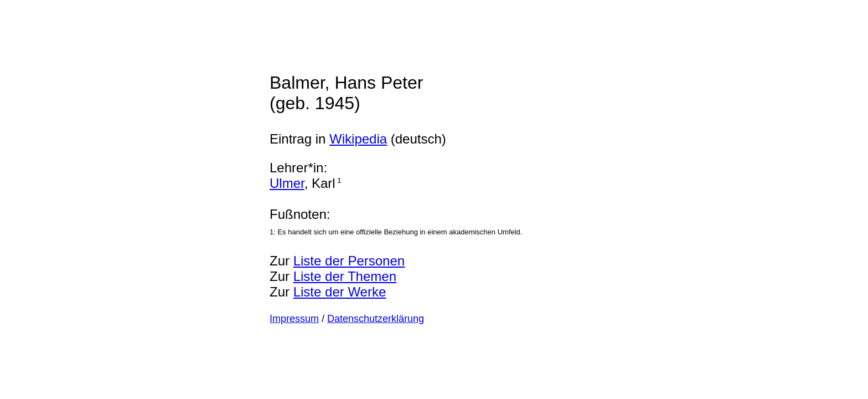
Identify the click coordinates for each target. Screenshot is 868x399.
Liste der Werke (340, 292)
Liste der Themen (345, 276)
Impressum (294, 319)
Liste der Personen (349, 261)
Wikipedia (358, 139)
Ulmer (287, 183)
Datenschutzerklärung (376, 319)
